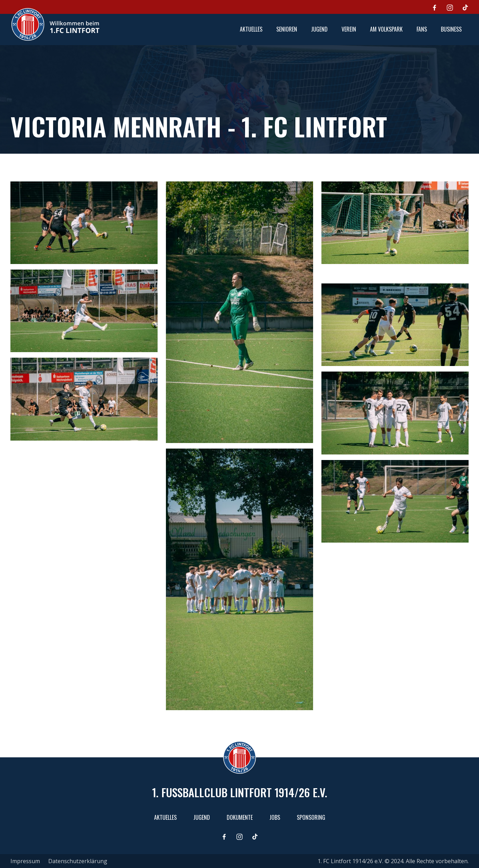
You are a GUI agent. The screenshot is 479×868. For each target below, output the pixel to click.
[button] (287, 29)
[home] (55, 24)
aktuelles (251, 29)
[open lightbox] (84, 223)
